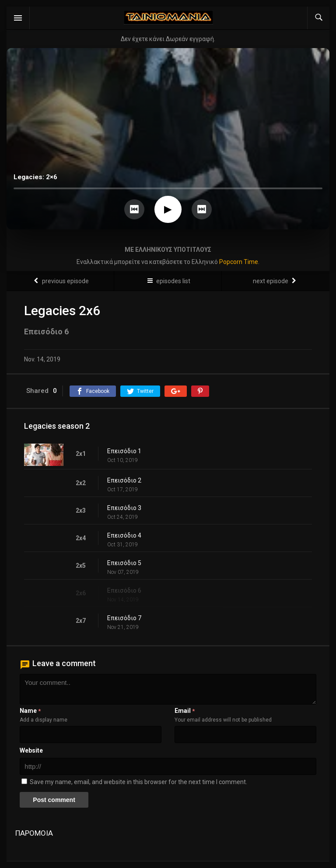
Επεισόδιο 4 (124, 535)
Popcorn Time (239, 262)
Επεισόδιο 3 (124, 508)
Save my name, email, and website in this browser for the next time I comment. (138, 782)
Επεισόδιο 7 (124, 618)
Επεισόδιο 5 (124, 563)
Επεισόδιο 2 (124, 480)
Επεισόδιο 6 (124, 590)
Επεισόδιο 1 (124, 451)
